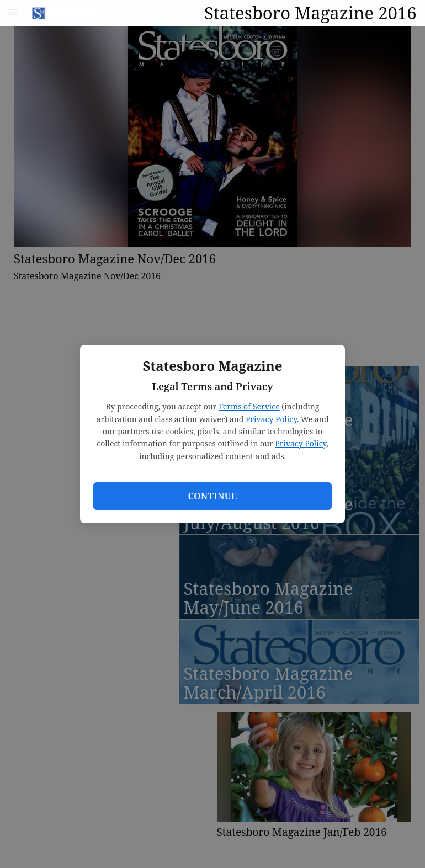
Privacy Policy (271, 419)
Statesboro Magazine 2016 (310, 13)
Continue (212, 496)
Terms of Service (249, 406)
